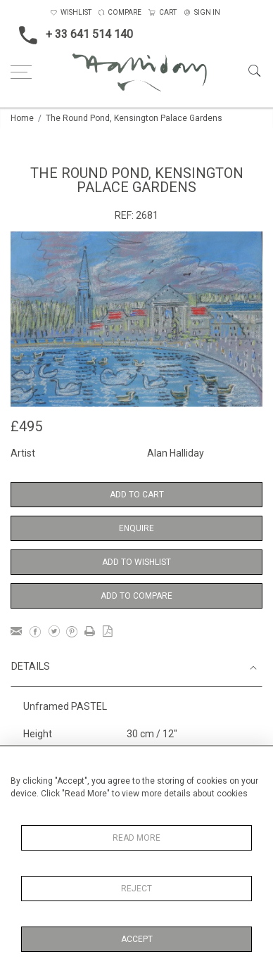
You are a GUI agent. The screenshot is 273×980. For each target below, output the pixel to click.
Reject (136, 889)
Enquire (136, 528)
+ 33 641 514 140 (72, 35)
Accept (137, 939)
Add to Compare (136, 596)
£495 (26, 426)
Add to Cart (137, 495)
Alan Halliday (176, 453)
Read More (136, 838)
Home (22, 118)
